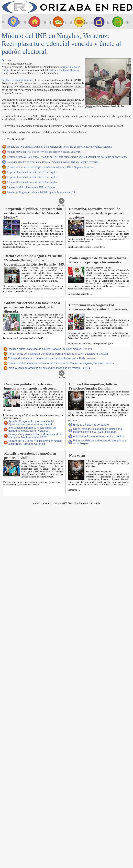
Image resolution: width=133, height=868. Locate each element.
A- (9, 60)
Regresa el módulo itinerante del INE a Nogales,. (33, 172)
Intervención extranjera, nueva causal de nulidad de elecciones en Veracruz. (32, 429)
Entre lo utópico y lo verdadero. (91, 425)
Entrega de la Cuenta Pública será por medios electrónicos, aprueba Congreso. (35, 442)
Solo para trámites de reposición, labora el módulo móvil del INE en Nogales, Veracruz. (53, 162)
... (27, 247)
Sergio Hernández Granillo (17, 80)
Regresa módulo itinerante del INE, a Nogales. (31, 187)
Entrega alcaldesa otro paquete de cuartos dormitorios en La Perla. (52, 358)
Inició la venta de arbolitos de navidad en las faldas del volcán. (49, 368)
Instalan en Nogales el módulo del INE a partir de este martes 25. (41, 192)
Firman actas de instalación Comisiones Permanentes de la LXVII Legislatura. (58, 354)
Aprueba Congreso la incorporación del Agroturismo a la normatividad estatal (31, 423)
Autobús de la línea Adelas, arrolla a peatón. (99, 436)
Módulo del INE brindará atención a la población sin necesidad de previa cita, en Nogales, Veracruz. (60, 147)
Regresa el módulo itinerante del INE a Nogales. (32, 177)
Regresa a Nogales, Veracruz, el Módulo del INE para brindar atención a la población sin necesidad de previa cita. (67, 157)
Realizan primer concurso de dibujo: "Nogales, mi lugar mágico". (50, 349)
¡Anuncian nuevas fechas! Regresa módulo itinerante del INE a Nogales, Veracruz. (50, 167)
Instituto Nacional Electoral (64, 70)
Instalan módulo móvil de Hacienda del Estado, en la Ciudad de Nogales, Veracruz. (61, 363)
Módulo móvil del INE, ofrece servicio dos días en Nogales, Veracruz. (44, 152)
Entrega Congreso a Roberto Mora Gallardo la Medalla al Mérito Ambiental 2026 (35, 436)
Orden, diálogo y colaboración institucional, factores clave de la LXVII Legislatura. (98, 430)
